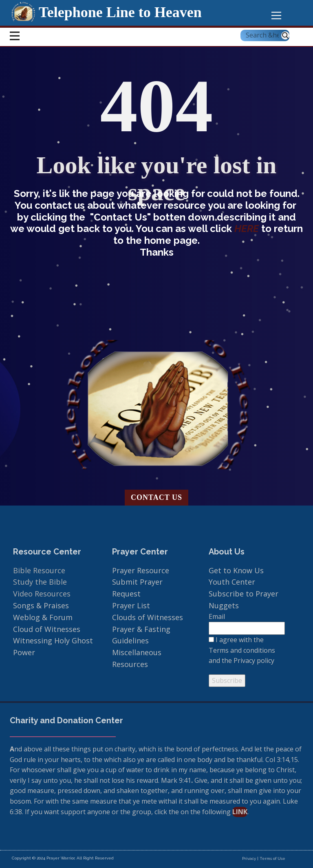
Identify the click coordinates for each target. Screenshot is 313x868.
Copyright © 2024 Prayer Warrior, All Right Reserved (63, 858)
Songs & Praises (42, 605)
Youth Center (233, 582)
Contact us (156, 497)
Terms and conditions (242, 650)
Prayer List (131, 605)
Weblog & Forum (43, 617)
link (240, 812)
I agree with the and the (242, 650)
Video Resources (42, 594)
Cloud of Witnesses (47, 629)
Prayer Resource (141, 570)
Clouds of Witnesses (148, 617)
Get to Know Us (236, 570)
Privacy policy (254, 660)
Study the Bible (40, 582)
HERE (248, 229)
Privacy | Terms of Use (264, 858)
